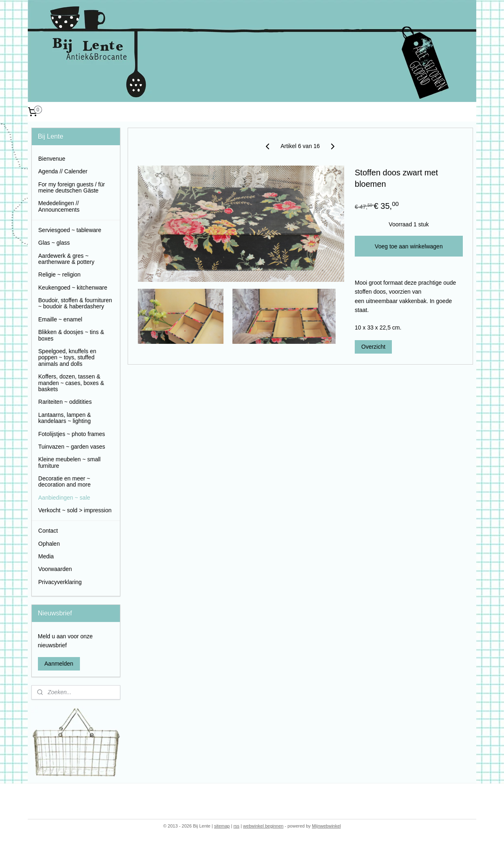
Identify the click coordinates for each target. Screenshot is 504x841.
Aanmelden (59, 664)
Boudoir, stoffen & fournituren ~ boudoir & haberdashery (75, 303)
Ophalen (49, 544)
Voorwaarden (55, 569)
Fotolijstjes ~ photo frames (72, 434)
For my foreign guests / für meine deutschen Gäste (72, 187)
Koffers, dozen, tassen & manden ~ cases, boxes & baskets (71, 383)
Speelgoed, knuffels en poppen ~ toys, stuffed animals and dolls (67, 357)
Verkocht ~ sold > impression (75, 510)
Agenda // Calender (63, 171)
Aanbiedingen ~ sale (64, 498)
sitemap (222, 826)
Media (46, 556)
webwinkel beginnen (263, 826)
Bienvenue (52, 159)
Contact (48, 531)
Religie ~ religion (60, 274)
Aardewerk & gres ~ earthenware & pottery (66, 259)
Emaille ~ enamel (60, 319)
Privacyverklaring (60, 582)
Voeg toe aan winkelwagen (409, 246)
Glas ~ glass (54, 243)
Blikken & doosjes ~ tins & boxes (71, 335)
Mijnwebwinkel (326, 826)
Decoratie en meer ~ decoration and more (64, 481)
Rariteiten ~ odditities (65, 402)
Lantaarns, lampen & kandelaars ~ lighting (65, 418)
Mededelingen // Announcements (59, 206)
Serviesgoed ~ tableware (70, 230)
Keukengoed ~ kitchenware (73, 288)
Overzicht (373, 347)
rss (236, 826)
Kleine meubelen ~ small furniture (70, 462)
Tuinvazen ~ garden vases (72, 447)
